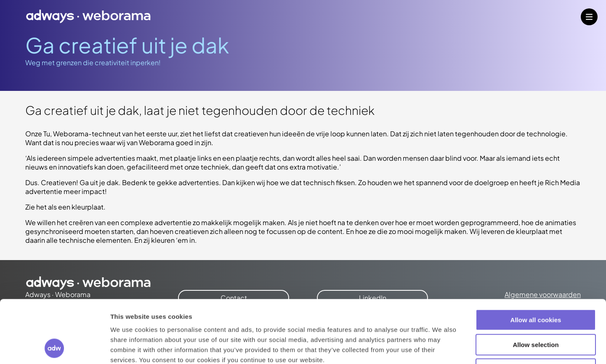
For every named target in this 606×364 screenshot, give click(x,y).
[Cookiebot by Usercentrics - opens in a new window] (54, 348)
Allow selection (536, 286)
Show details (442, 347)
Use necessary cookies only (536, 310)
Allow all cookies (536, 261)
